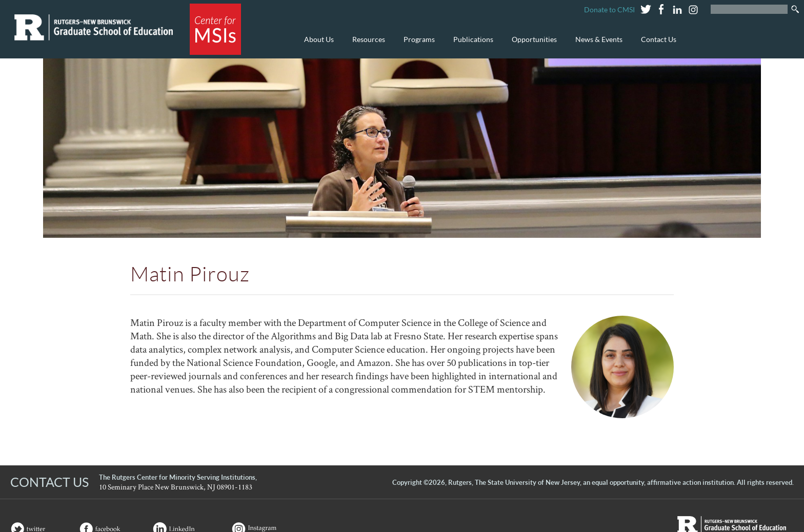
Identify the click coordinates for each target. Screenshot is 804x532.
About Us (316, 45)
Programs (417, 45)
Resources (366, 45)
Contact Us (659, 39)
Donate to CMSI (609, 9)
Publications (471, 45)
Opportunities (532, 45)
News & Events (596, 45)
